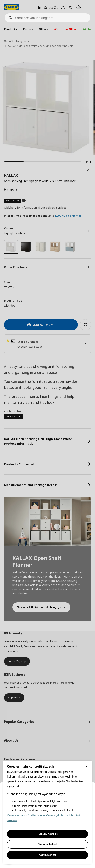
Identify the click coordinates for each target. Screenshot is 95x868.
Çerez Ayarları (47, 855)
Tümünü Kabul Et (47, 834)
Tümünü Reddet (48, 844)
